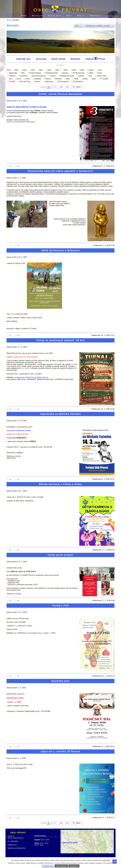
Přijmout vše (48, 866)
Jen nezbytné (61, 866)
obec (91, 76)
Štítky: (9, 70)
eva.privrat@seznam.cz (35, 633)
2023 (58, 70)
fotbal (91, 73)
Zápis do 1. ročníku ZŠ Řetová (60, 751)
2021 (41, 70)
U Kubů (12, 82)
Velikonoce (49, 82)
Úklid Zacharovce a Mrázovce (60, 250)
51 (67, 87)
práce (19, 79)
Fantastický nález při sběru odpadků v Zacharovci (60, 171)
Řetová (48, 79)
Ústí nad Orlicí (25, 82)
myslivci (81, 76)
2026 (82, 70)
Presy (28, 79)
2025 (74, 70)
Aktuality (37, 16)
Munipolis (75, 59)
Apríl (100, 70)
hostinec (12, 76)
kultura (53, 76)
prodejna (38, 79)
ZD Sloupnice (78, 82)
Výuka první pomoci (60, 555)
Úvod (24, 16)
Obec (69, 16)
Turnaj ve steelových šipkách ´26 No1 (60, 340)
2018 (16, 70)
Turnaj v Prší (60, 606)
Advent (91, 70)
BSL (23, 73)
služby (85, 79)
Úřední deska (58, 59)
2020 (33, 70)
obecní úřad (101, 76)
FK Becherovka (79, 73)
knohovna (24, 76)
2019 (25, 70)
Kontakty (95, 16)
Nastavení (74, 866)
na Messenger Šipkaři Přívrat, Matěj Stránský (31, 377)
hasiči (100, 73)
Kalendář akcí (23, 59)
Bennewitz (13, 73)
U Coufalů (104, 79)
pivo (11, 79)
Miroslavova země (67, 76)
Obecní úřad (54, 16)
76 (74, 87)
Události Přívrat (95, 59)
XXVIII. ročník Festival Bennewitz (60, 94)
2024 (66, 70)
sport (94, 79)
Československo (52, 73)
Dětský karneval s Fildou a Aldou (60, 484)
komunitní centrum (39, 76)
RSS (79, 26)
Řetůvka (58, 79)
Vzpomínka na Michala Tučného (61, 414)
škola (76, 79)
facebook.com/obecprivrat (16, 848)
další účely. (107, 860)
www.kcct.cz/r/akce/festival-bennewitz (21, 122)
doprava (65, 73)
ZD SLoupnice (63, 82)
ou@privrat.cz (12, 845)
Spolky (81, 16)
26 (61, 87)
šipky (68, 79)
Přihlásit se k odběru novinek (100, 26)
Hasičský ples (61, 681)
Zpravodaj (41, 59)
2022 (49, 70)
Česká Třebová (35, 73)
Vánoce (38, 82)
